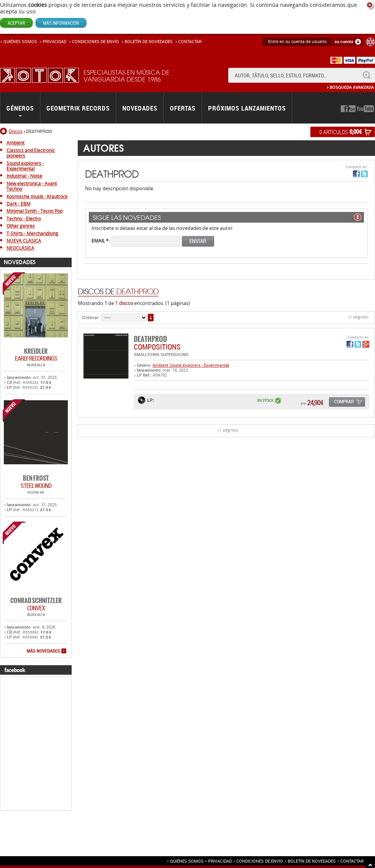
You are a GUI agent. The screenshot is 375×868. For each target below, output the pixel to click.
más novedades (43, 651)
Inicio (4, 131)
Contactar (190, 41)
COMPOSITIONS (157, 347)
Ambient (161, 365)
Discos (16, 131)
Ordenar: (91, 317)
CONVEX (36, 608)
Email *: (101, 240)
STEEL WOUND (36, 486)
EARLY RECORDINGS (36, 358)
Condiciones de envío (260, 861)
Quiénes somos (20, 41)
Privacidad (54, 41)
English (370, 42)
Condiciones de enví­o (95, 41)
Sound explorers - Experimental (199, 365)
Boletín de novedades (149, 41)
